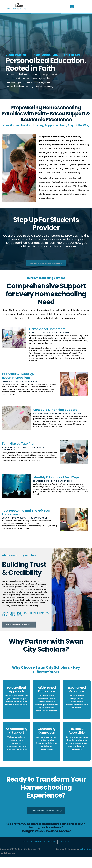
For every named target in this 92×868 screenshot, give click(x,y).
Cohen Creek (86, 859)
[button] (72, 7)
